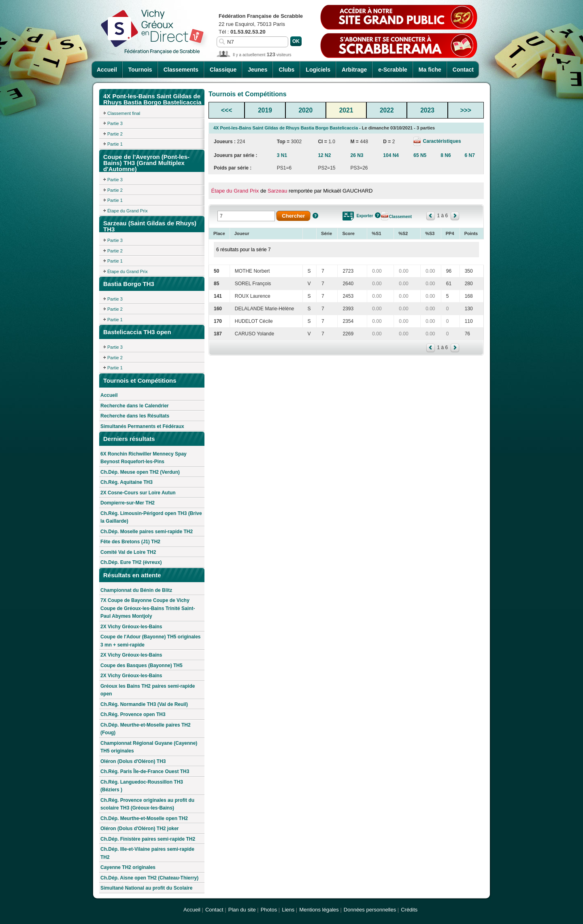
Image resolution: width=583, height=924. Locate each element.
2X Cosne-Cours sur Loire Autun (138, 493)
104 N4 (391, 155)
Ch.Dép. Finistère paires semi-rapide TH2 (148, 839)
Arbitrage (354, 70)
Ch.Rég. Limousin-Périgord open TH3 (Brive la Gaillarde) (151, 517)
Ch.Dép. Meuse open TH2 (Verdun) (140, 472)
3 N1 (282, 155)
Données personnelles (370, 910)
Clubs (286, 70)
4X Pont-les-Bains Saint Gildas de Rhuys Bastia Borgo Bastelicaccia (286, 128)
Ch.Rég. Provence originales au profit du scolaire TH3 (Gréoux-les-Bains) (147, 804)
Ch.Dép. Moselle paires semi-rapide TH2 (147, 532)
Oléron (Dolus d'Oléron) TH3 (133, 761)
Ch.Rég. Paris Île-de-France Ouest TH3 (145, 771)
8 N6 (446, 155)
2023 (427, 110)
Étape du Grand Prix (128, 211)
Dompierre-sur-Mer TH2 (128, 503)
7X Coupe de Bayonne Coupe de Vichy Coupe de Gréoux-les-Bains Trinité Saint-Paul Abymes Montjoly (148, 608)
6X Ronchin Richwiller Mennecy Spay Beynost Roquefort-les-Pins (144, 458)
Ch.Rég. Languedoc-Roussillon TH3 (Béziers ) (142, 786)
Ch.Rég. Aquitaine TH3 (127, 482)
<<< (227, 110)
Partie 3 (115, 123)
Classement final (124, 113)
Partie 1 (115, 144)
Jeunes (257, 70)
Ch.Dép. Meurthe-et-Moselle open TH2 (144, 818)
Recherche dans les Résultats (135, 416)
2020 (305, 110)
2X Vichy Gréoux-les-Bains (131, 627)
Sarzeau (277, 191)
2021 (346, 110)
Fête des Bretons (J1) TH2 (130, 542)
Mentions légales (319, 910)
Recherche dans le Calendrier (135, 406)
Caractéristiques (441, 141)
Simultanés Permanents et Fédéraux (142, 426)
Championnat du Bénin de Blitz (136, 590)
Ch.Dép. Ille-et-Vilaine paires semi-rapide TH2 (147, 853)
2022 (387, 110)
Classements (181, 70)
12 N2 (324, 155)
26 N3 (357, 155)
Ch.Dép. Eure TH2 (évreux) (131, 562)
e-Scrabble (393, 70)
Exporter (365, 216)
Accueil (107, 70)
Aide (315, 216)
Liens (288, 910)
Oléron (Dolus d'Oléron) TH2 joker (140, 829)
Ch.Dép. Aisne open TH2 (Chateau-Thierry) (149, 878)
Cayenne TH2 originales (128, 867)
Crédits (409, 910)
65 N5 (420, 155)
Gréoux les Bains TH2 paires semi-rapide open (148, 690)
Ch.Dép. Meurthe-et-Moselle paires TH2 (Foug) (146, 729)
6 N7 (470, 155)
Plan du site (242, 910)
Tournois (140, 70)
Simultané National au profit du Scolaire (146, 888)
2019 (265, 110)
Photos (269, 910)
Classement (400, 217)
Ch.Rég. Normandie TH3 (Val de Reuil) (144, 704)
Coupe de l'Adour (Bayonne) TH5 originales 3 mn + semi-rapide (151, 641)
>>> (466, 110)
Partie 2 (115, 134)
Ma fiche (430, 70)
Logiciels (318, 70)
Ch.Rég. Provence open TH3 (133, 714)
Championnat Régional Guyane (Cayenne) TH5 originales (149, 747)
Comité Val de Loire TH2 (128, 552)
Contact (463, 70)
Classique (223, 70)
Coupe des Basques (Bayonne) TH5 (141, 665)
